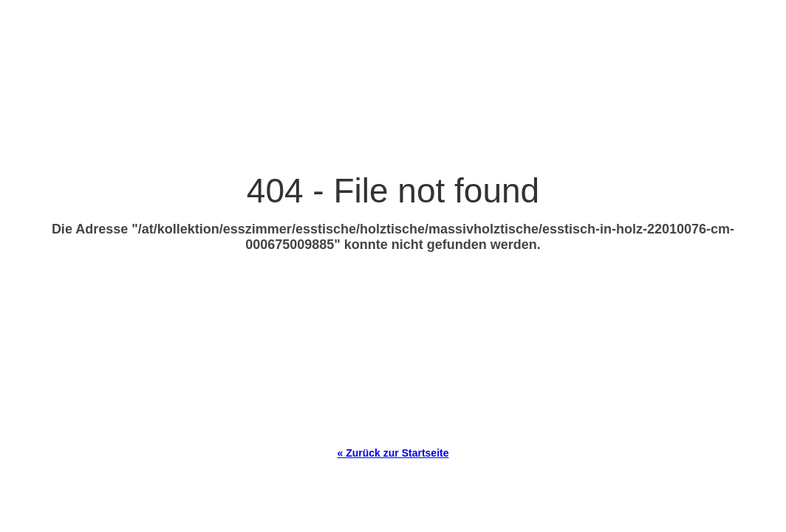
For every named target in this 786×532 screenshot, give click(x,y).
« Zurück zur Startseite (393, 453)
